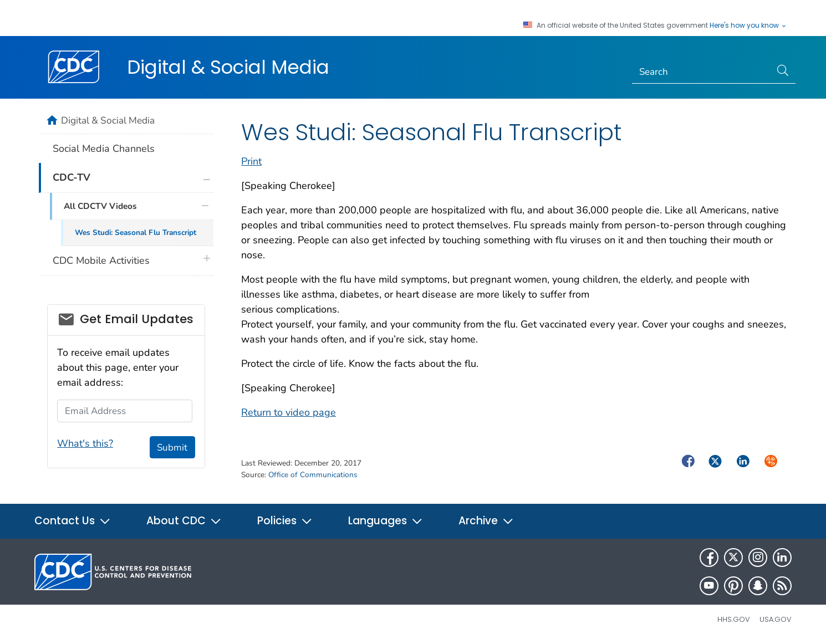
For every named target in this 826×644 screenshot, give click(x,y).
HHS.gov (734, 619)
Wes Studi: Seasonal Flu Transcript (136, 232)
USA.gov (776, 619)
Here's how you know (748, 25)
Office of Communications (313, 475)
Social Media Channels (104, 149)
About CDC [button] (184, 521)
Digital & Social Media (228, 67)
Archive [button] (486, 521)
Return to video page (289, 412)
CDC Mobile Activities (101, 260)
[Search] (702, 72)
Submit (172, 448)
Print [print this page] (251, 161)
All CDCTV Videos (100, 206)
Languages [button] (386, 521)
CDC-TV (72, 177)
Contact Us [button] (73, 521)
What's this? (85, 443)
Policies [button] (285, 521)
